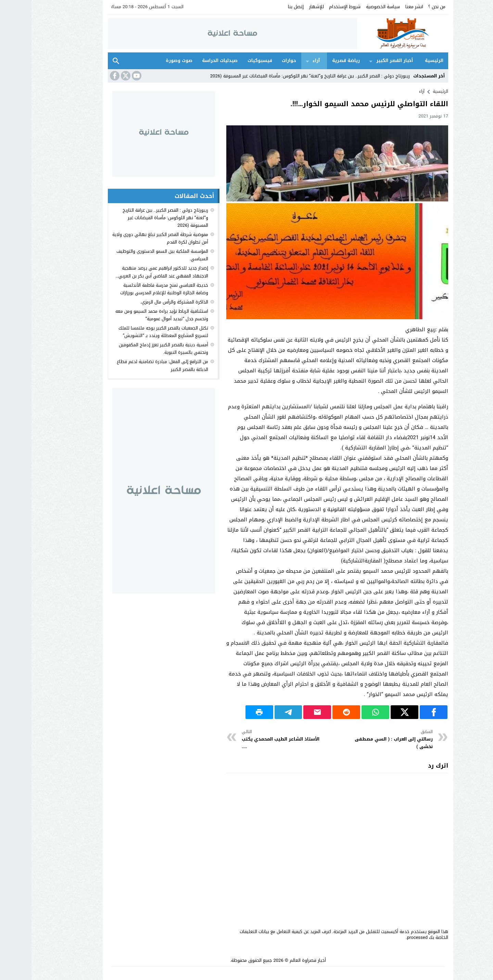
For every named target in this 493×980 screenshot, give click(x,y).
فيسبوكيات (228, 60)
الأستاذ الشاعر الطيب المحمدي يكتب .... (250, 739)
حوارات (257, 60)
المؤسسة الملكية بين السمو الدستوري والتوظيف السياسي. (131, 255)
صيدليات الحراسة (188, 60)
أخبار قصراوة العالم (276, 960)
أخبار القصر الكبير (363, 60)
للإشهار (285, 7)
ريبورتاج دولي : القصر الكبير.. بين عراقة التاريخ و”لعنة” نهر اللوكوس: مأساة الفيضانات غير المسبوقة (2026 (279, 76)
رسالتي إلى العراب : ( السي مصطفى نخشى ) (361, 739)
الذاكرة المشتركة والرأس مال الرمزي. (143, 302)
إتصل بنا (264, 7)
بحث (85, 61)
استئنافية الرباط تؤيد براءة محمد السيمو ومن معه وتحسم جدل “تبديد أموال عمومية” (130, 315)
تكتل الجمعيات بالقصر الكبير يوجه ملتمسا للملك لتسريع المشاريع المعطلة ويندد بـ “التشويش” (132, 332)
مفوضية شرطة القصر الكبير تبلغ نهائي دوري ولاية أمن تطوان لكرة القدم (129, 238)
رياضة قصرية (314, 60)
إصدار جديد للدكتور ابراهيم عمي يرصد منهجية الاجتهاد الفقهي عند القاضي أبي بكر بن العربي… (130, 272)
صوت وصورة (148, 60)
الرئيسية (403, 60)
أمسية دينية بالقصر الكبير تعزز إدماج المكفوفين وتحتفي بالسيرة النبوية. (132, 349)
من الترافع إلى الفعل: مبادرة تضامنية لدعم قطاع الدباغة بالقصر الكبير (131, 365)
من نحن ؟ (405, 7)
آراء (285, 60)
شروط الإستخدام (313, 7)
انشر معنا (383, 7)
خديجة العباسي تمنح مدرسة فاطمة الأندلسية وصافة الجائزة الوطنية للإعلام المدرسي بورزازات (133, 289)
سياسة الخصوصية (351, 7)
